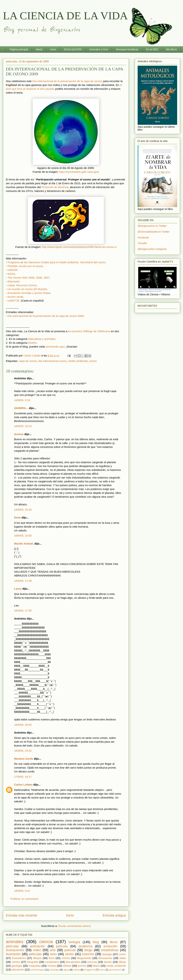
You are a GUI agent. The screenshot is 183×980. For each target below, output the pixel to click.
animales (15, 942)
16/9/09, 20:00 (23, 725)
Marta (39, 49)
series (70, 954)
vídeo (37, 950)
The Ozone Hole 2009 (21, 278)
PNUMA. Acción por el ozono (25, 266)
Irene (53, 49)
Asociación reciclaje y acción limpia (29, 293)
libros (114, 942)
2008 (39, 278)
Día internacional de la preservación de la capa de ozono (67, 81)
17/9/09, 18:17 (23, 777)
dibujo (122, 962)
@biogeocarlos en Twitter (152, 226)
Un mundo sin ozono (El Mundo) (27, 289)
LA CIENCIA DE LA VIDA (65, 16)
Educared (13, 281)
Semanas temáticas (127, 49)
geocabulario (115, 970)
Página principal (19, 49)
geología (17, 966)
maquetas (35, 966)
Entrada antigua (114, 915)
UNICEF (12, 270)
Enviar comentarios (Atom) (75, 926)
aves (53, 954)
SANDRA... (21, 408)
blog (96, 942)
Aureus (19, 434)
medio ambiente (78, 361)
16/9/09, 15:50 (23, 536)
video (123, 958)
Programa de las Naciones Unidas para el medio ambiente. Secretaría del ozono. (57, 262)
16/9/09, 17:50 (23, 610)
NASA (11, 274)
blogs (88, 950)
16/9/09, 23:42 (23, 751)
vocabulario (52, 962)
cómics (66, 958)
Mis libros (171, 49)
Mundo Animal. (24, 544)
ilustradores (19, 958)
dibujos (37, 958)
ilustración (13, 954)
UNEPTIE (13, 301)
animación (38, 946)
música (52, 966)
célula (77, 970)
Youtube (142, 243)
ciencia (46, 942)
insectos (88, 954)
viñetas (67, 966)
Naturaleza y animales (42, 339)
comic (122, 954)
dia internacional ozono (53, 361)
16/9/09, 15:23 (23, 426)
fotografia (33, 962)
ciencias (92, 962)
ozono (93, 361)
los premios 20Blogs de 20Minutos (89, 331)
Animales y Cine (99, 49)
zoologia (54, 970)
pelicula (70, 950)
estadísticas (110, 950)
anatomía (86, 946)
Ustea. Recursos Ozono (22, 285)
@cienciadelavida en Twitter (154, 232)
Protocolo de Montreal (55, 187)
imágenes (90, 970)
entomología (37, 970)
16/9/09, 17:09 (23, 581)
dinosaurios (105, 958)
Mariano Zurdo (24, 759)
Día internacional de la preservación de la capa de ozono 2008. (46, 316)
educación (18, 970)
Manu (96, 966)
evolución (111, 946)
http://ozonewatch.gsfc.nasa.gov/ (79, 172)
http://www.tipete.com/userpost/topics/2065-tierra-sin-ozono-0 (79, 247)
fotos (52, 958)
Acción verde (15, 297)
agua (66, 970)
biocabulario (73, 962)
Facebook (143, 238)
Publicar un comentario (24, 899)
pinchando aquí (55, 347)
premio (82, 966)
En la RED (152, 49)
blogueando (84, 958)
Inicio (70, 915)
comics (16, 962)
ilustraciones (15, 950)
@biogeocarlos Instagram (152, 249)
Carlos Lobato (23, 785)
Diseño (32, 343)
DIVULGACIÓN (73, 49)
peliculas (35, 954)
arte (53, 950)
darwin (108, 962)
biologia (107, 954)
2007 (47, 278)
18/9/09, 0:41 (22, 891)
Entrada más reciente (22, 915)
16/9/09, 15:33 (23, 510)
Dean (17, 517)
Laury (18, 589)
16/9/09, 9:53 (22, 400)
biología (74, 942)
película (62, 946)
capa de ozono (28, 361)
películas (12, 946)
